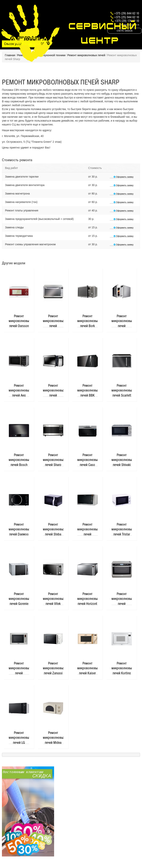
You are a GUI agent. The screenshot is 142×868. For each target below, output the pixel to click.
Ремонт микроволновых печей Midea (53, 737)
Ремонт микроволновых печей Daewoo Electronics (19, 529)
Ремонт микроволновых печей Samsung (53, 390)
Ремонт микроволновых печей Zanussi (53, 668)
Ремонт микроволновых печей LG (19, 737)
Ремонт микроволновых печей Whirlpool (122, 598)
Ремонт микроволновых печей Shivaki (122, 459)
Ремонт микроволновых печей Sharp (53, 459)
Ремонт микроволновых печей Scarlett (122, 390)
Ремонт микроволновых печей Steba (53, 529)
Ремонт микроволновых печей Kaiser (88, 668)
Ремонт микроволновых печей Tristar (122, 529)
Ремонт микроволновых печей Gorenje (19, 598)
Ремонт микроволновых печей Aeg (19, 390)
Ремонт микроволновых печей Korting (122, 668)
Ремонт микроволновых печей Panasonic (53, 321)
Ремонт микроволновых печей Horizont (88, 598)
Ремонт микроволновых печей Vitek (53, 598)
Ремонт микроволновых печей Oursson (19, 321)
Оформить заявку (122, 177)
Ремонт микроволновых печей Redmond (122, 321)
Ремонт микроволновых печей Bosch (19, 459)
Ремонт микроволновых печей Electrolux (88, 529)
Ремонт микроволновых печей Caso (88, 459)
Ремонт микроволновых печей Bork (88, 321)
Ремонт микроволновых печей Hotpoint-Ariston (19, 668)
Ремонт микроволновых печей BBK (88, 390)
